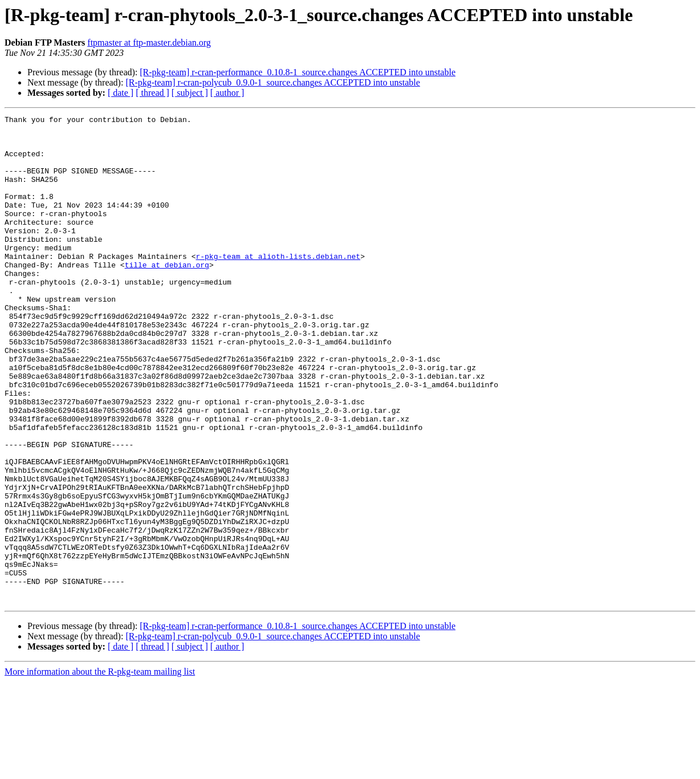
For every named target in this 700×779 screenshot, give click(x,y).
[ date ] (121, 93)
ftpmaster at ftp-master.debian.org (149, 42)
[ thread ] (152, 93)
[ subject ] (190, 93)
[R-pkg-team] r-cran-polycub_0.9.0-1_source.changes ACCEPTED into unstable (272, 82)
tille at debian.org (167, 295)
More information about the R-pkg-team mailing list (100, 769)
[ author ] (227, 93)
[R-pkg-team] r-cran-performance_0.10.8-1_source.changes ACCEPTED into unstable (298, 72)
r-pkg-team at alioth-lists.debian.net (278, 285)
